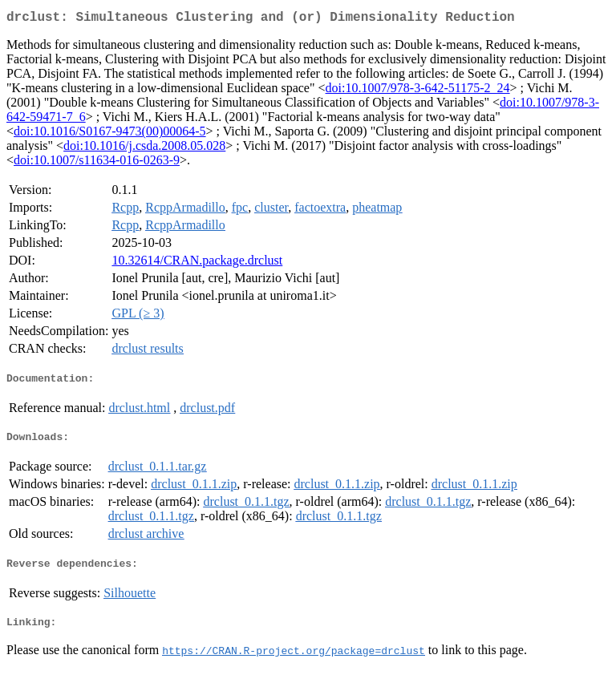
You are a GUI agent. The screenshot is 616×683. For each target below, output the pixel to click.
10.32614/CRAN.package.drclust (197, 263)
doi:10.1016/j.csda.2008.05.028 (144, 149)
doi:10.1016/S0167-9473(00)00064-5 (110, 134)
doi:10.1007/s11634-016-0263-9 (97, 163)
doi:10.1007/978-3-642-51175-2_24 (418, 91)
